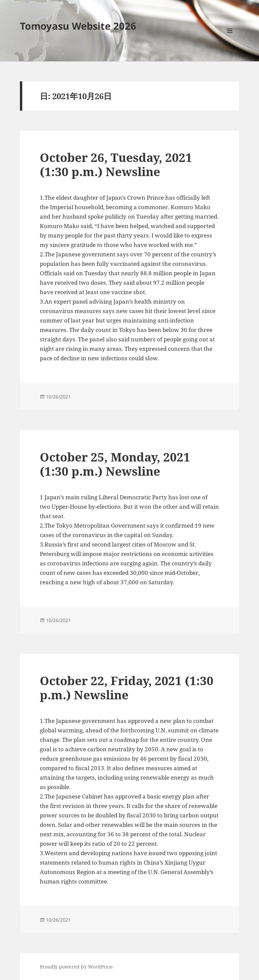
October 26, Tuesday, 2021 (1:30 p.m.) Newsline (116, 164)
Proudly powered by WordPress (76, 967)
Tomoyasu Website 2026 (78, 26)
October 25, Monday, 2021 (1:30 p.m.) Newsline (115, 464)
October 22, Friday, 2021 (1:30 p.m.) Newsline (127, 688)
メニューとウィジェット (230, 40)
